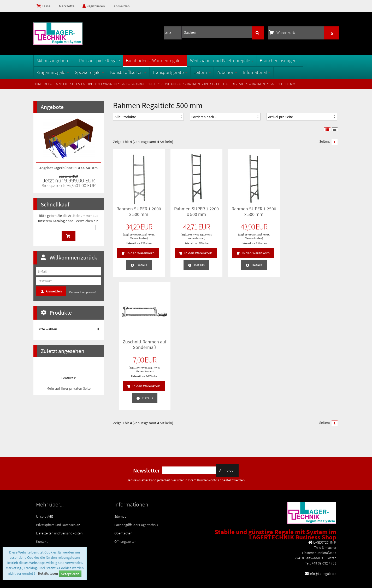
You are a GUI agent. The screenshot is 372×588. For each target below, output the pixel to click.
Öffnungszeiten (125, 510)
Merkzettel (67, 6)
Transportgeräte (170, 72)
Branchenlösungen (280, 60)
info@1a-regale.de (323, 543)
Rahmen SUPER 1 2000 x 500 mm (139, 211)
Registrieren (94, 6)
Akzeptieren (70, 574)
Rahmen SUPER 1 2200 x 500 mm (196, 211)
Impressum (44, 519)
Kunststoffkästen (128, 72)
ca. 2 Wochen (144, 243)
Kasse (43, 6)
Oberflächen (123, 502)
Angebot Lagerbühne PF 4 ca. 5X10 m (69, 168)
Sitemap (120, 485)
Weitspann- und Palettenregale (222, 60)
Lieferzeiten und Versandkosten (59, 502)
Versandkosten (138, 238)
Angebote (52, 107)
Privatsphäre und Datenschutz (58, 494)
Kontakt (42, 510)
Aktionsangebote (55, 60)
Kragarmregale (53, 72)
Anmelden (122, 6)
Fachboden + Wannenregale (155, 60)
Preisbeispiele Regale (99, 60)
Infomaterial (257, 72)
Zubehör (227, 72)
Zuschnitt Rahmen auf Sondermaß (312, 211)
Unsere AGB (45, 485)
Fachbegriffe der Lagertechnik (136, 494)
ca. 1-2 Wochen (317, 243)
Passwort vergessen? (82, 292)
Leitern (202, 72)
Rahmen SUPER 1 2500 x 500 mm (254, 211)
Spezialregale (90, 72)
